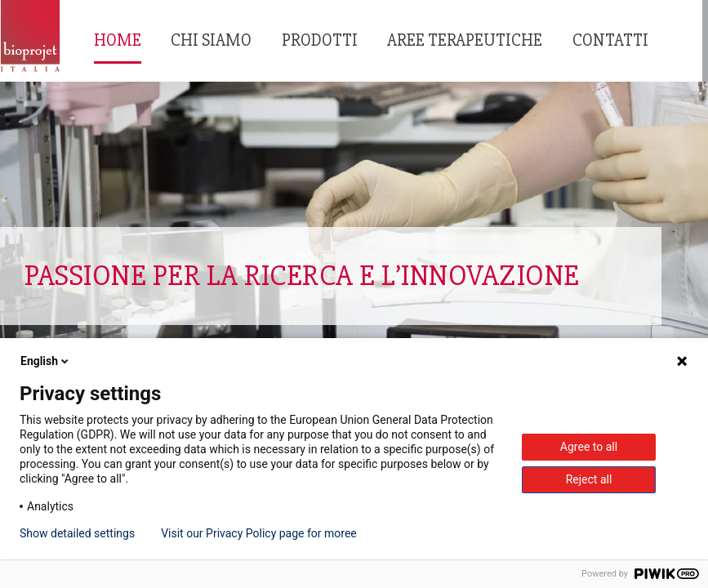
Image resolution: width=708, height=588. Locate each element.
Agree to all (589, 447)
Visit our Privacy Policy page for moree (259, 533)
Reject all (589, 479)
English (46, 361)
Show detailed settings (77, 533)
